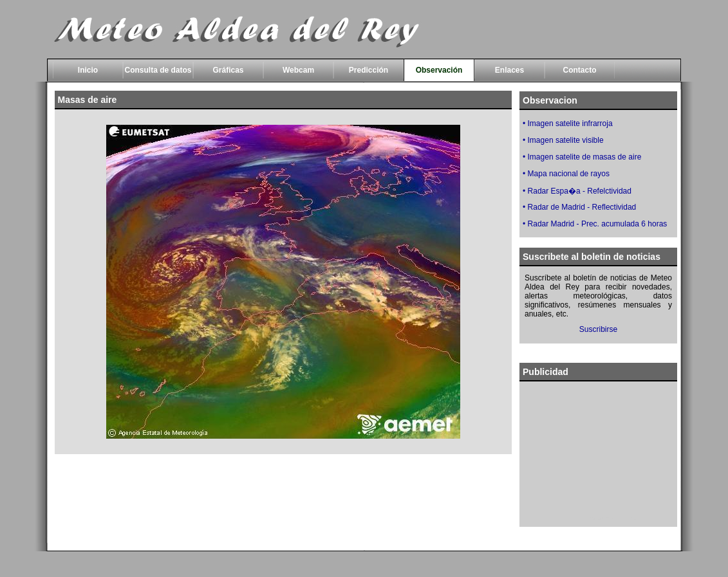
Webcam (298, 70)
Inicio (88, 70)
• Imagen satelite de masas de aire (582, 157)
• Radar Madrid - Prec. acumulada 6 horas (595, 224)
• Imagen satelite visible (563, 140)
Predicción (369, 70)
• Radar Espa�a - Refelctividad (577, 191)
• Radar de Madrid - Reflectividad (579, 207)
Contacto (580, 70)
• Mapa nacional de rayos (566, 174)
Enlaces (509, 70)
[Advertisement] (283, 502)
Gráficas (228, 70)
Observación (439, 70)
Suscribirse (598, 329)
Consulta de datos (158, 70)
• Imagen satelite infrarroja (568, 124)
